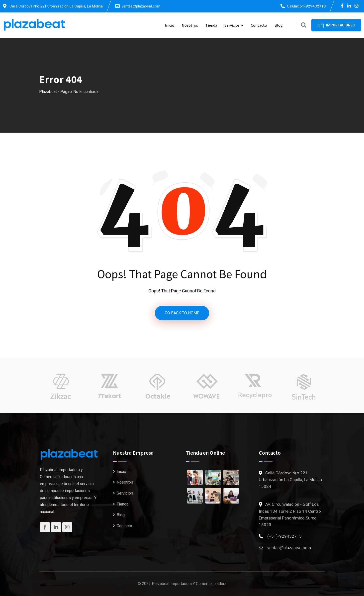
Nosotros (190, 25)
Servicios (232, 25)
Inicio (170, 25)
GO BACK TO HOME (182, 313)
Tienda (211, 25)
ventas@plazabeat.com (141, 6)
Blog (279, 25)
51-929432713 (313, 6)
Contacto (259, 25)
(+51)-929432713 (284, 536)
